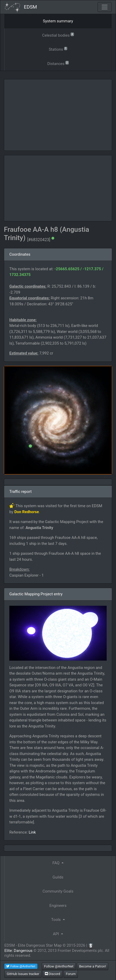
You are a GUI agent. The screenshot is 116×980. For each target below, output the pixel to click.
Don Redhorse (27, 512)
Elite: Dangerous (18, 951)
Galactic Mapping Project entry (36, 594)
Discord (53, 974)
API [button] (56, 934)
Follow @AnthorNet (59, 966)
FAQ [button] (56, 863)
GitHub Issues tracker (23, 974)
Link (32, 832)
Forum (71, 974)
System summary (58, 21)
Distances (58, 63)
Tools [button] (56, 920)
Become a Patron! (93, 966)
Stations (58, 49)
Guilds (58, 877)
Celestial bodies (58, 35)
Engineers (58, 906)
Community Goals (58, 891)
